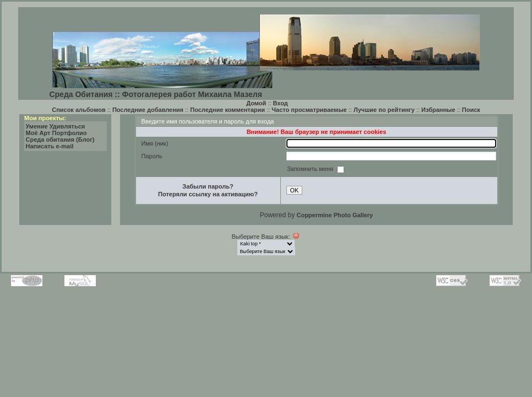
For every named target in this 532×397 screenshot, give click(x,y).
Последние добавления (148, 110)
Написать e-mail (50, 146)
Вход (281, 103)
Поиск (471, 110)
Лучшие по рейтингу (384, 110)
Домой (256, 103)
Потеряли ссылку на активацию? (208, 194)
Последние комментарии (227, 110)
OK (295, 190)
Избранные (438, 110)
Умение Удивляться (56, 126)
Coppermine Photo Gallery (335, 215)
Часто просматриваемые (309, 110)
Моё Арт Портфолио (56, 133)
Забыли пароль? (208, 186)
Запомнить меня (311, 169)
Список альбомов (78, 110)
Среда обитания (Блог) (60, 140)
